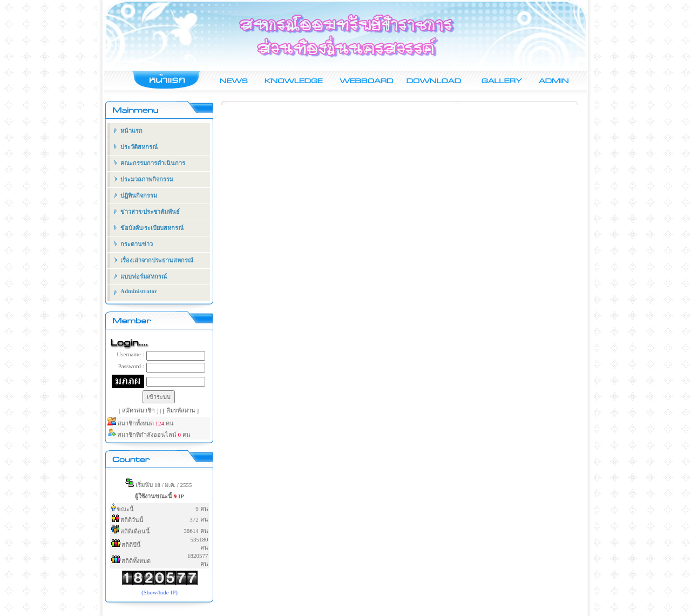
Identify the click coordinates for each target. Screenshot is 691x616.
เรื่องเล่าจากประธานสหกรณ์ (157, 260)
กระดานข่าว (137, 244)
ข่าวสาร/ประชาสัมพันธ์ (150, 212)
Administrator (139, 291)
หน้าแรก (131, 131)
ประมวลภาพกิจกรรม (147, 179)
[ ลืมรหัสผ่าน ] (181, 410)
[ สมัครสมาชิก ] (140, 410)
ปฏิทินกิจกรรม (139, 195)
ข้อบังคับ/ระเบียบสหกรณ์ (152, 228)
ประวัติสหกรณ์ (139, 147)
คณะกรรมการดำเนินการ (153, 163)
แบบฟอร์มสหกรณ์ (144, 276)
